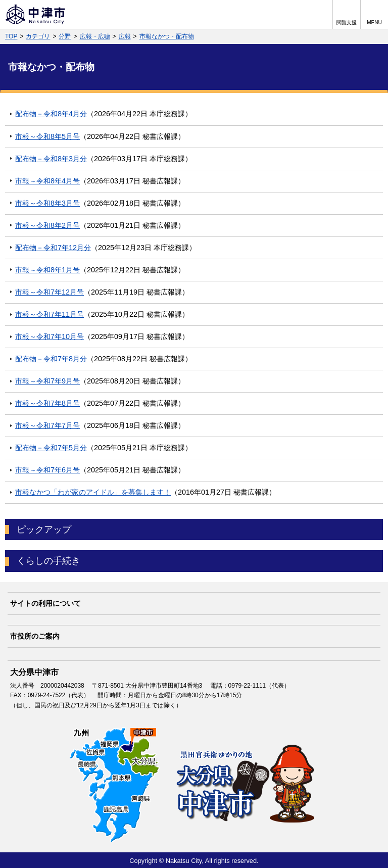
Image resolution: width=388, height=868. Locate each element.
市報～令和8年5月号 (47, 136)
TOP (11, 36)
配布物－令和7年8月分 (51, 359)
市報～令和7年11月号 (50, 314)
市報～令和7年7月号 (47, 425)
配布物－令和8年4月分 (51, 114)
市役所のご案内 (35, 636)
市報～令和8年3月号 (47, 203)
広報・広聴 (95, 36)
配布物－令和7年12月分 (53, 248)
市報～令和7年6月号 (47, 470)
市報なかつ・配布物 (167, 36)
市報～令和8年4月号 (47, 181)
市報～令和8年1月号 (47, 270)
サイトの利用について (45, 603)
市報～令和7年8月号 (47, 403)
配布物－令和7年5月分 (51, 448)
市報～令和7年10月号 (50, 336)
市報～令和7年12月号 (50, 292)
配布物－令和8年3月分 (51, 159)
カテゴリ (38, 36)
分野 (65, 36)
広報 (125, 36)
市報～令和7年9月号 (47, 381)
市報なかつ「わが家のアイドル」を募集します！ (93, 492)
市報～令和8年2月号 (47, 225)
